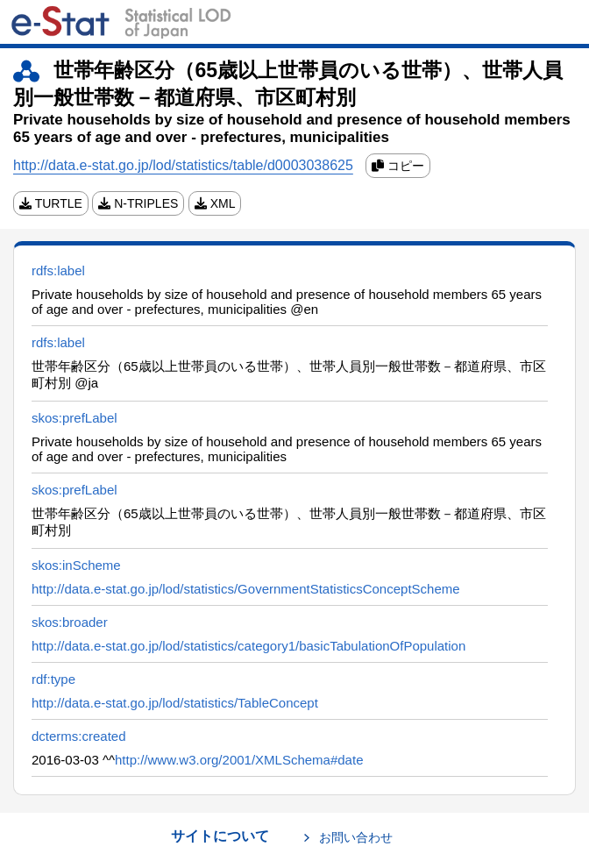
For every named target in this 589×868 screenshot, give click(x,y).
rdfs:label (58, 270)
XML (215, 203)
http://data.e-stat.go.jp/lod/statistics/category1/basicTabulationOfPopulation (248, 646)
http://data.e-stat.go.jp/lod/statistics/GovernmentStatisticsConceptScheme (246, 589)
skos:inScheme (76, 565)
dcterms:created (79, 736)
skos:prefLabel (75, 418)
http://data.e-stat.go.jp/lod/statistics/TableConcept (175, 703)
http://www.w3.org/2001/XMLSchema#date (239, 760)
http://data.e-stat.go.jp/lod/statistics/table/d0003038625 (183, 165)
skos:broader (70, 622)
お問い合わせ (356, 837)
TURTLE (51, 203)
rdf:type (53, 679)
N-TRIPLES (138, 203)
